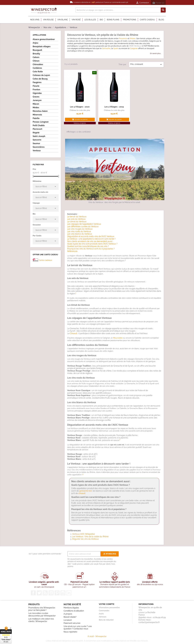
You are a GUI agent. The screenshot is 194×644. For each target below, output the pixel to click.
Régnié (36, 133)
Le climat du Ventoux (77, 221)
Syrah (116, 48)
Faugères (37, 82)
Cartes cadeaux (45, 260)
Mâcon (36, 104)
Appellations (39, 35)
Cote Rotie (38, 72)
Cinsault (74, 333)
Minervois (37, 115)
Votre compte (107, 604)
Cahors (36, 57)
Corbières (37, 68)
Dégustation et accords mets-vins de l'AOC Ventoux (91, 236)
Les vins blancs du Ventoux (80, 234)
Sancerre (37, 140)
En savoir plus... (156, 53)
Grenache (106, 48)
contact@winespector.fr (149, 622)
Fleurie (36, 86)
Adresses (103, 617)
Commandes (104, 611)
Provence (123, 38)
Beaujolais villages (42, 46)
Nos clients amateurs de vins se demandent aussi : (90, 241)
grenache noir (85, 491)
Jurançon (37, 100)
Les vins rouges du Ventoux (80, 229)
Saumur (36, 143)
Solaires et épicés (80, 123)
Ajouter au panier (80, 120)
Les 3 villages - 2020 (80, 107)
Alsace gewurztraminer (44, 39)
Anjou (35, 43)
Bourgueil (37, 50)
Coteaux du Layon (41, 75)
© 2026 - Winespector (97, 636)
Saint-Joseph (39, 136)
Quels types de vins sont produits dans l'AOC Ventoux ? (92, 244)
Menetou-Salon (40, 111)
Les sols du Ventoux (76, 219)
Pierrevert (37, 129)
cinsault (82, 493)
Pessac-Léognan (41, 122)
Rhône (133, 38)
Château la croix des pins (80, 110)
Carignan (134, 48)
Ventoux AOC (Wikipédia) (83, 534)
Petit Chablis (39, 125)
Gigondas (37, 93)
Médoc (36, 107)
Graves (36, 97)
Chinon (36, 61)
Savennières (39, 147)
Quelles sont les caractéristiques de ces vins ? (88, 246)
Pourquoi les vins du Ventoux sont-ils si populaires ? (91, 249)
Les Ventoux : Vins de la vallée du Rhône (90, 537)
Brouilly (36, 54)
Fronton (36, 90)
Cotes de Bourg (40, 79)
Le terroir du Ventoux (77, 217)
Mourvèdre (118, 338)
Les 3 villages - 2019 (114, 107)
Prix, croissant (146, 64)
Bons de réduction (106, 620)
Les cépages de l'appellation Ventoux (84, 224)
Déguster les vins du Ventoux (85, 539)
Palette (36, 118)
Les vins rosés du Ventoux (79, 231)
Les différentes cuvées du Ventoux (83, 226)
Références (72, 251)
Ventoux (37, 151)
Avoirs (101, 614)
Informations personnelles (109, 607)
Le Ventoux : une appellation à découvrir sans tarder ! (91, 239)
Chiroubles (38, 64)
